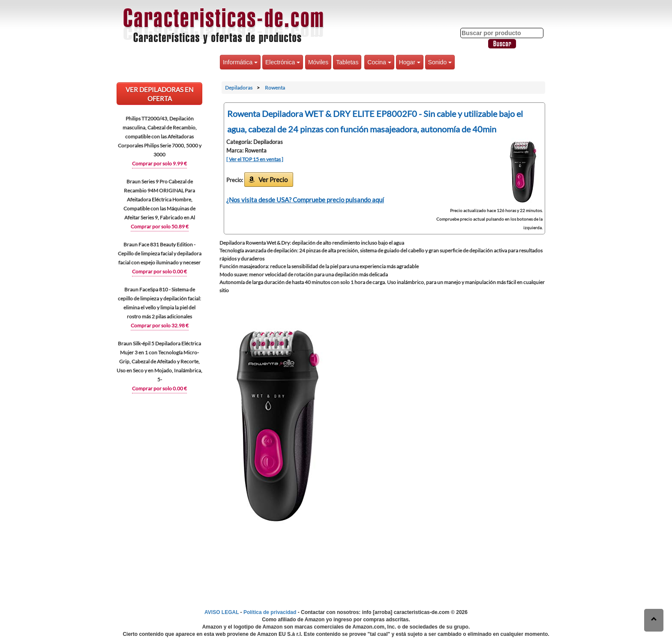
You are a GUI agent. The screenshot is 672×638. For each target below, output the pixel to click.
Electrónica (283, 62)
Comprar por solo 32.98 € (160, 325)
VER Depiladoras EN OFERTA (159, 94)
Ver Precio (273, 180)
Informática (240, 62)
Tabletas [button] (347, 62)
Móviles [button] (318, 62)
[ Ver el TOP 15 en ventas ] (255, 159)
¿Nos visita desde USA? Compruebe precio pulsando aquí (305, 200)
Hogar (410, 62)
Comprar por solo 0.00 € (159, 271)
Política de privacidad (270, 612)
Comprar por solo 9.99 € (159, 163)
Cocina (379, 62)
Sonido (440, 62)
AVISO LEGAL (222, 612)
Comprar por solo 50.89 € (160, 226)
